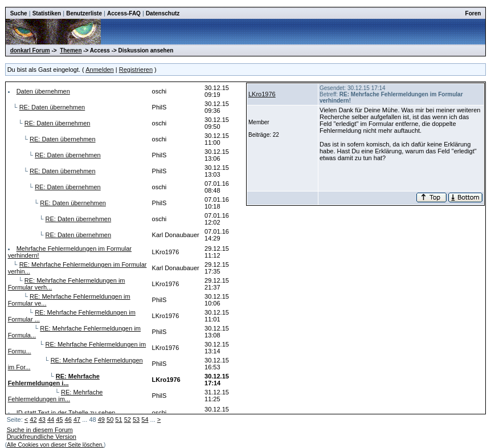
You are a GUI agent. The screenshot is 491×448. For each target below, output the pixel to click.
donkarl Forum (30, 50)
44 (51, 420)
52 (128, 420)
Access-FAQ (124, 13)
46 (68, 420)
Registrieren (136, 70)
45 (59, 420)
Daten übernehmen (43, 91)
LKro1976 (262, 94)
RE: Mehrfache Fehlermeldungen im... (56, 396)
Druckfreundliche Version (42, 437)
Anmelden (100, 70)
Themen (71, 50)
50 (110, 420)
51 (118, 420)
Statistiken (47, 13)
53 (136, 420)
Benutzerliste (84, 13)
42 (33, 420)
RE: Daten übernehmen (52, 107)
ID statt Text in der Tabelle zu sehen (66, 413)
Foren (473, 13)
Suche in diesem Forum (40, 430)
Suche (19, 13)
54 (145, 420)
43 (42, 420)
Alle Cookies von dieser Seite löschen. (55, 445)
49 (101, 420)
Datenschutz (163, 13)
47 (77, 420)
